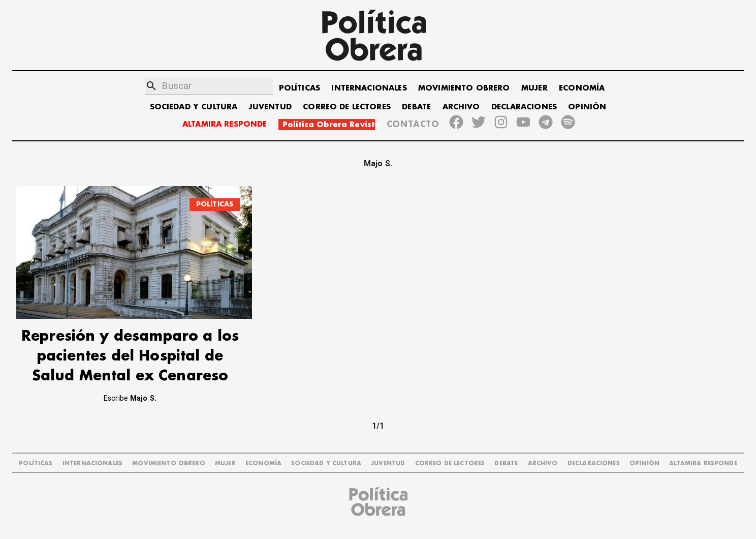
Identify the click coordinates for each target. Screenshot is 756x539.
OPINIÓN (587, 107)
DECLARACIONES (524, 107)
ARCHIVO (461, 107)
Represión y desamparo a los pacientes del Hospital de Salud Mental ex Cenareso (130, 356)
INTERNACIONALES (369, 88)
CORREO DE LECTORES (347, 107)
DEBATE (416, 107)
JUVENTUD (270, 107)
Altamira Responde (703, 463)
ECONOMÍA (582, 88)
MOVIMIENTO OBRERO (464, 88)
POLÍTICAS (300, 88)
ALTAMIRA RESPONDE (225, 124)
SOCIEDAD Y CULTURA (194, 107)
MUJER (534, 88)
